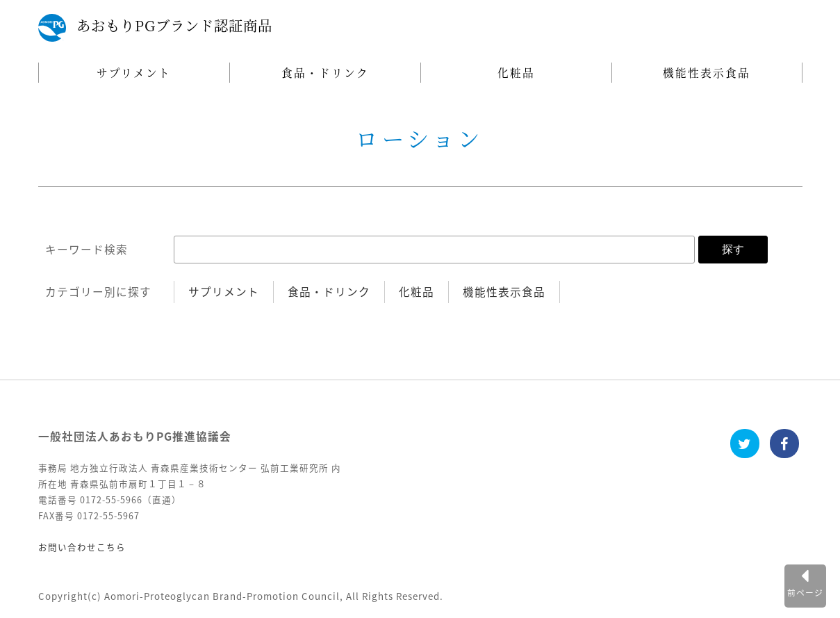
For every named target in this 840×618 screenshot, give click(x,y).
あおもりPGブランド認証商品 (174, 25)
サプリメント (134, 72)
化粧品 (516, 72)
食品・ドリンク (325, 72)
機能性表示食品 (707, 72)
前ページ (805, 592)
